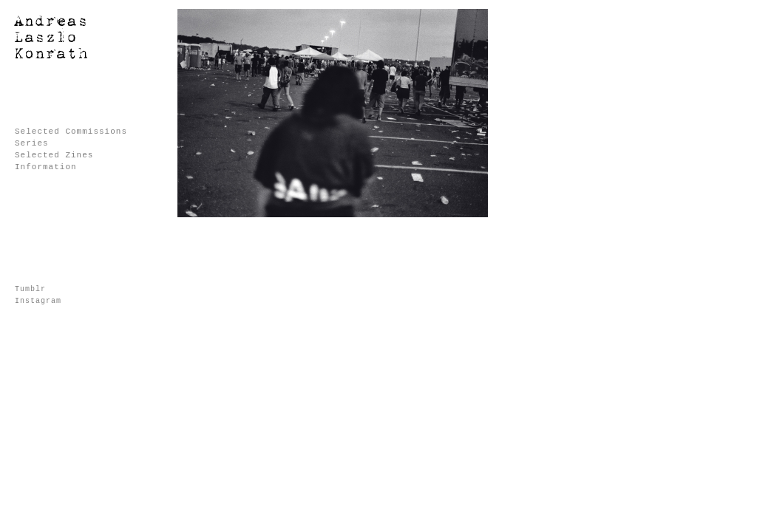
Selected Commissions (71, 132)
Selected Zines (54, 155)
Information (46, 167)
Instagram (38, 301)
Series (32, 143)
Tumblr (30, 289)
